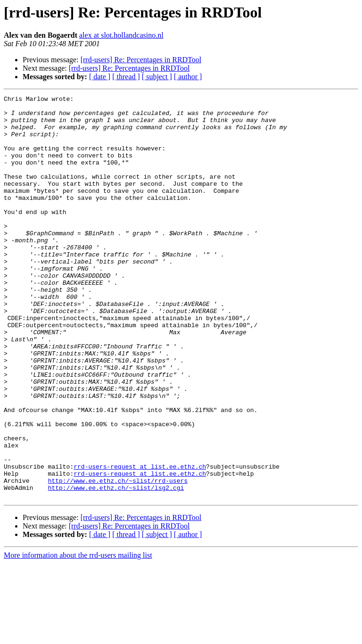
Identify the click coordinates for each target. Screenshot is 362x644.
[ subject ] (157, 77)
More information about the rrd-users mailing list (78, 636)
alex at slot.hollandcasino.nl (121, 35)
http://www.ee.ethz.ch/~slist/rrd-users (118, 558)
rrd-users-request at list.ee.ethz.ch (140, 541)
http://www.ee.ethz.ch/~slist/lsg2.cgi (116, 567)
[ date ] (100, 77)
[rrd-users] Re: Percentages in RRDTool (141, 60)
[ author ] (188, 77)
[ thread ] (126, 77)
